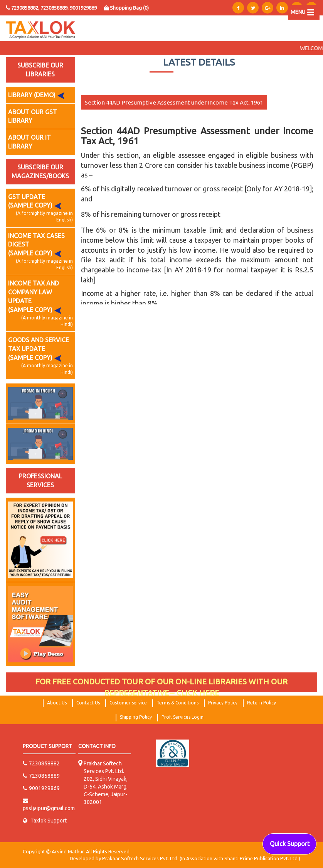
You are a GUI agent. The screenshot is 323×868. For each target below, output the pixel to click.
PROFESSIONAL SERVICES (40, 480)
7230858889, (55, 8)
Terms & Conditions (177, 703)
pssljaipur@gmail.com (49, 805)
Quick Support (290, 844)
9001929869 (83, 8)
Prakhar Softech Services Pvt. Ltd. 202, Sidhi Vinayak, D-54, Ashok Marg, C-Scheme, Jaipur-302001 (106, 783)
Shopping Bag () (126, 8)
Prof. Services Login (183, 717)
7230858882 (41, 763)
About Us (57, 703)
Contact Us (88, 703)
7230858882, (25, 8)
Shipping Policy (136, 717)
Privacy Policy (223, 703)
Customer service (128, 703)
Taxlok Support (45, 821)
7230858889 (41, 776)
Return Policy (262, 703)
